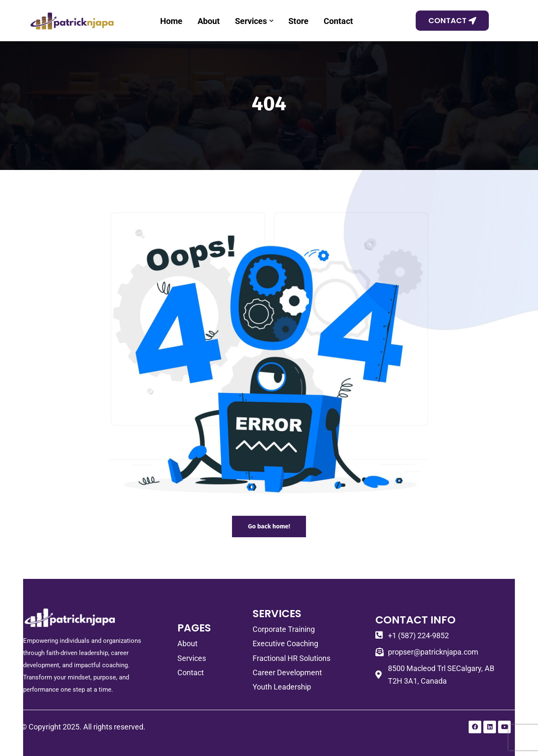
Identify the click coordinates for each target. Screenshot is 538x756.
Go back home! (269, 526)
